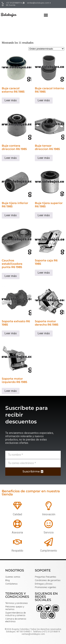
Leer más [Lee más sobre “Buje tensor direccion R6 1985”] (44, 158)
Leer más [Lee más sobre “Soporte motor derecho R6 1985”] (44, 333)
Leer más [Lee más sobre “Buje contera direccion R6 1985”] (11, 158)
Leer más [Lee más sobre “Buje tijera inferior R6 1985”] (11, 215)
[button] (46, 15)
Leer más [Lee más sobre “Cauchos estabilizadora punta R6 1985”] (11, 276)
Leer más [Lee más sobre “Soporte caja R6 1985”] (44, 273)
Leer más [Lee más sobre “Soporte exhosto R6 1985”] (11, 333)
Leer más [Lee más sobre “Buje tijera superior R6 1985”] (44, 215)
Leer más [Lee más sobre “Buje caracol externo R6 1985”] (11, 100)
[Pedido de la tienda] (46, 49)
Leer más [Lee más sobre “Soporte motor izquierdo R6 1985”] (11, 391)
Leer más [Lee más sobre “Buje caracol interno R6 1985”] (44, 100)
